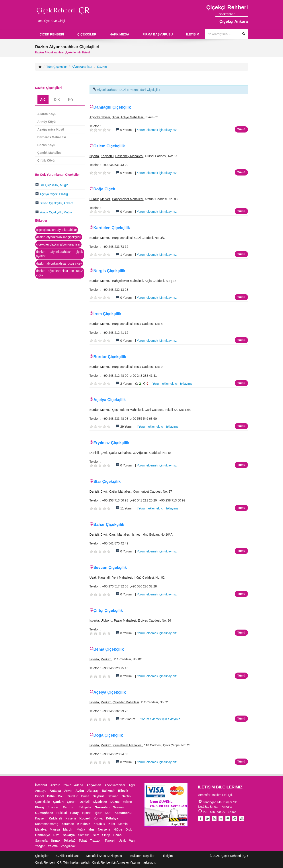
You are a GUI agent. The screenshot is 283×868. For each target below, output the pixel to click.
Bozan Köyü (46, 145)
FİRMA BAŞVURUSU (158, 34)
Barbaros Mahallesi (52, 137)
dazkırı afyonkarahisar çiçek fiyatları (60, 254)
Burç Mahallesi (122, 238)
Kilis (112, 824)
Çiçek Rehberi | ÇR (235, 856)
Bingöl (40, 796)
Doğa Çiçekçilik (108, 735)
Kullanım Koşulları (143, 856)
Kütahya (112, 818)
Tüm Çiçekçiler (57, 67)
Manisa (55, 829)
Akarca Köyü (47, 114)
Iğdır (98, 813)
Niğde (118, 829)
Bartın (126, 796)
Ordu (129, 829)
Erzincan (53, 807)
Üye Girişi (58, 21)
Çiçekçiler (42, 856)
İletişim (168, 856)
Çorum (72, 802)
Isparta (94, 156)
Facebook (201, 819)
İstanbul (41, 785)
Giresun (118, 807)
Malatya (41, 829)
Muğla (81, 829)
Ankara (55, 785)
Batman (113, 796)
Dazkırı (102, 67)
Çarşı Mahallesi (120, 534)
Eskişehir (85, 807)
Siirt (96, 835)
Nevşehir (104, 829)
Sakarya (69, 835)
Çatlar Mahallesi (120, 453)
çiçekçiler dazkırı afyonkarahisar (58, 244)
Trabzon (96, 841)
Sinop (106, 835)
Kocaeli (85, 818)
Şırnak (56, 841)
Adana (78, 785)
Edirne (127, 802)
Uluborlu (106, 620)
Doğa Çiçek (104, 189)
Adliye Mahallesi (132, 117)
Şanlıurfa (41, 841)
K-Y (71, 99)
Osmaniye (43, 835)
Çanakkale (43, 802)
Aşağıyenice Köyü (51, 129)
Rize (56, 835)
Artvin (68, 791)
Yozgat (40, 846)
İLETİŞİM (193, 34)
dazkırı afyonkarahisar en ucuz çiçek (60, 273)
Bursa (85, 796)
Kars (108, 813)
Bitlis (51, 796)
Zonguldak (68, 846)
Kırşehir (71, 818)
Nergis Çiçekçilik (109, 271)
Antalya (55, 791)
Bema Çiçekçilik (109, 649)
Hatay (74, 813)
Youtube (228, 819)
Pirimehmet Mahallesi (127, 745)
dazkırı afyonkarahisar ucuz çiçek (59, 263)
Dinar (115, 117)
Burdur (94, 199)
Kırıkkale (84, 824)
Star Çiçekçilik (107, 482)
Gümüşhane (44, 813)
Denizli (94, 453)
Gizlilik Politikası (67, 856)
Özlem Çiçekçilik (109, 146)
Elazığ (40, 807)
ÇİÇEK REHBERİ (52, 34)
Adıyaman (94, 785)
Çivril (104, 453)
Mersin (123, 824)
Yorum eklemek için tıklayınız (157, 130)
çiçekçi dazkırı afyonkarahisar (57, 230)
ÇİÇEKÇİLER (87, 34)
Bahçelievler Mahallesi (128, 199)
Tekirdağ (69, 841)
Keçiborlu (107, 156)
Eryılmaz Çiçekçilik (111, 443)
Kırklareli (55, 818)
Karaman (68, 824)
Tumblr (221, 819)
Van (132, 841)
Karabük (99, 824)
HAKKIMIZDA (120, 34)
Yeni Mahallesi (122, 577)
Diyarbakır (100, 802)
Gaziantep (102, 807)
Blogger (214, 819)
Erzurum (69, 807)
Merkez (105, 199)
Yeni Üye (44, 21)
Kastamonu (123, 813)
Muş (92, 829)
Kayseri (40, 818)
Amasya (41, 791)
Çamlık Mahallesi (50, 153)
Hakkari (61, 813)
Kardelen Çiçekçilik (112, 228)
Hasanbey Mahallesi (129, 156)
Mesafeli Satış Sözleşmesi (104, 856)
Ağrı (132, 785)
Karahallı (104, 577)
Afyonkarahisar (82, 67)
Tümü (241, 129)
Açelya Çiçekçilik (110, 400)
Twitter (207, 819)
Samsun (84, 835)
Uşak (93, 577)
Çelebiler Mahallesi (126, 702)
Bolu (61, 796)
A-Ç (43, 99)
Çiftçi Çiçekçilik (108, 611)
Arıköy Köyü (47, 122)
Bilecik (123, 791)
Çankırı (58, 802)
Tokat (83, 841)
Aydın (80, 791)
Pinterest (235, 819)
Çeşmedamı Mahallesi (128, 410)
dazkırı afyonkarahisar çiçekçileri (59, 237)
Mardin (68, 829)
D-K (57, 99)
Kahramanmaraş (47, 824)
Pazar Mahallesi (125, 620)
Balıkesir (108, 791)
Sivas (118, 835)
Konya (98, 818)
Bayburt (99, 796)
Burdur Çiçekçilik (110, 357)
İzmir (67, 785)
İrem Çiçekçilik (107, 314)
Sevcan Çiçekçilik (110, 568)
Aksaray (93, 791)
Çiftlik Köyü (46, 160)
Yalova (53, 846)
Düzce (115, 802)
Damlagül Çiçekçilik (112, 107)
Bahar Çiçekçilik (109, 525)
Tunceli (110, 841)
